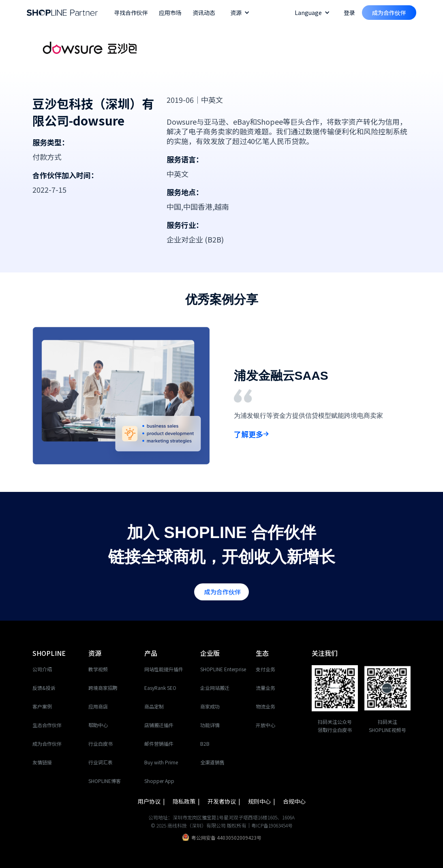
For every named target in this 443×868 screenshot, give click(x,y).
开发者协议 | (225, 801)
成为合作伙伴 (389, 13)
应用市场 (170, 13)
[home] (62, 13)
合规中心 (294, 801)
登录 (349, 13)
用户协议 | (152, 801)
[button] (240, 13)
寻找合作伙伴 (131, 13)
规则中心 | (262, 801)
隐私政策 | (187, 801)
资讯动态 (204, 13)
